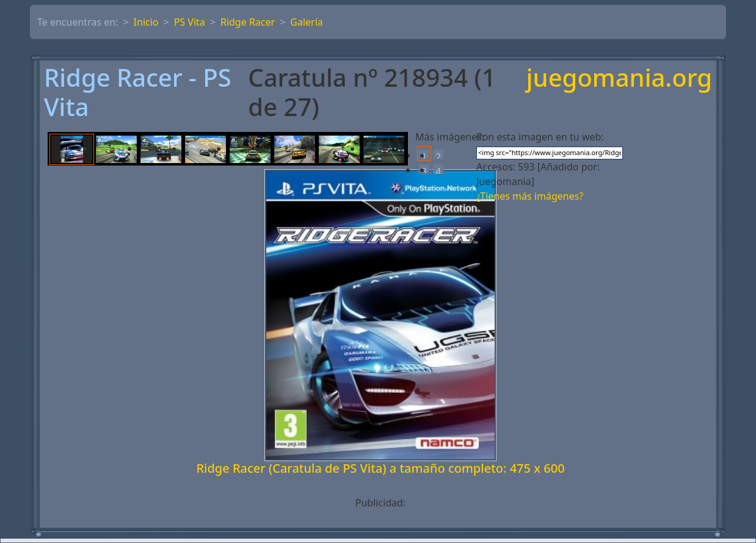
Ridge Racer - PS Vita (138, 92)
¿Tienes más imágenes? (530, 196)
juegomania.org (619, 78)
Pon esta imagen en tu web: (540, 137)
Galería (307, 22)
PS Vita (190, 22)
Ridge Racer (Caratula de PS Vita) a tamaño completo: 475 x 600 (380, 468)
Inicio (146, 22)
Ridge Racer (248, 22)
